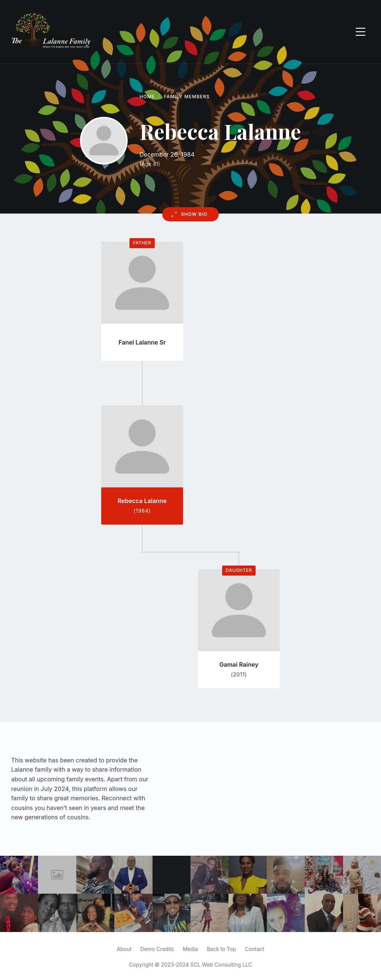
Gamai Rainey (239, 664)
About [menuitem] (124, 949)
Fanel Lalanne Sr (142, 342)
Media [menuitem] (190, 949)
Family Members (187, 97)
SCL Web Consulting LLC (221, 965)
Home (147, 97)
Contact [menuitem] (254, 949)
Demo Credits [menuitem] (157, 949)
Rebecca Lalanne (142, 501)
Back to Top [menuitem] (221, 949)
